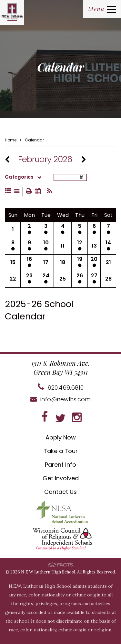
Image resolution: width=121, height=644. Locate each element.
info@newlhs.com (60, 399)
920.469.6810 (61, 388)
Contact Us (60, 492)
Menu (102, 9)
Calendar (34, 140)
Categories (25, 177)
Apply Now (61, 437)
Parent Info (60, 465)
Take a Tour (61, 451)
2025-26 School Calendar (39, 310)
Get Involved (61, 478)
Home (11, 140)
